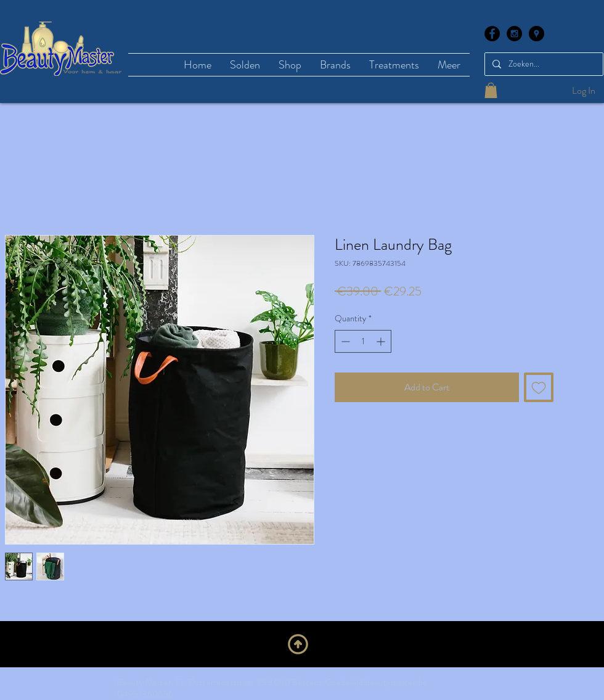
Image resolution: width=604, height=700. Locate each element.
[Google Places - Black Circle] (537, 34)
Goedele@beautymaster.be (377, 682)
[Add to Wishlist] (539, 387)
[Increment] (382, 341)
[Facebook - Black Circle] (492, 34)
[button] (491, 90)
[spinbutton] (363, 341)
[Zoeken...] (543, 64)
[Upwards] (298, 644)
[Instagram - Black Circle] (514, 34)
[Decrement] (344, 341)
